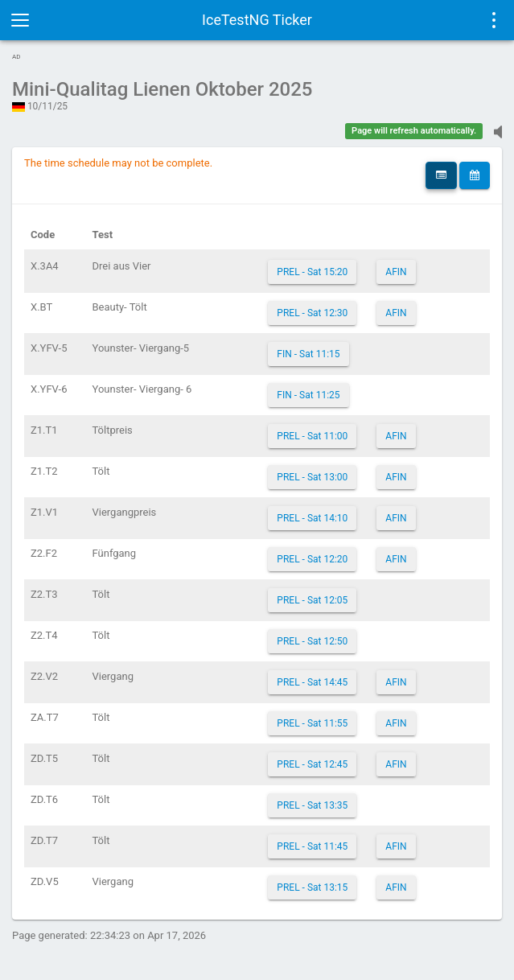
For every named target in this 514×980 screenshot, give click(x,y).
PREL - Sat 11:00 (312, 436)
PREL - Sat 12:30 (312, 313)
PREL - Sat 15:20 (312, 272)
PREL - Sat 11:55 (312, 723)
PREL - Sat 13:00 (312, 477)
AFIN (396, 272)
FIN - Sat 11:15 (308, 354)
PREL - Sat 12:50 (312, 641)
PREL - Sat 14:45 (312, 682)
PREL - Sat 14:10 (312, 518)
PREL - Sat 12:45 (312, 764)
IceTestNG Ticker (257, 20)
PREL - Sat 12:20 (312, 559)
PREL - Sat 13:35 (312, 805)
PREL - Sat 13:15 (312, 887)
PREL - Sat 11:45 (312, 846)
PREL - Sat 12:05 (312, 600)
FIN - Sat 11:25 (308, 395)
